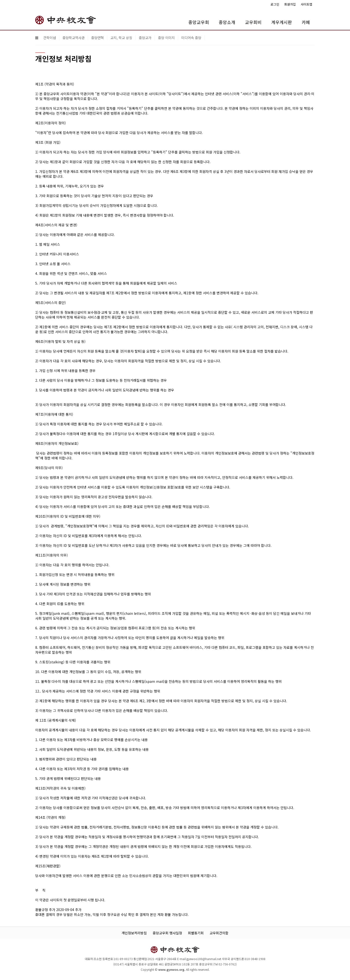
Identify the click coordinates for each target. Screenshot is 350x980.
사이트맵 (306, 4)
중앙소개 (227, 22)
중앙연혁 (97, 38)
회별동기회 (196, 933)
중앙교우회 (199, 22)
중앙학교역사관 (74, 38)
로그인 (275, 4)
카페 (306, 22)
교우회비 (253, 22)
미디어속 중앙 (191, 38)
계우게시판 (282, 22)
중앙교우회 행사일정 (167, 933)
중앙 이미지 (166, 38)
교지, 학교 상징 (121, 38)
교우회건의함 (219, 933)
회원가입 (290, 4)
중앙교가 (145, 38)
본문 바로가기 (0, 0)
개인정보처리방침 (134, 933)
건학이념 (50, 38)
